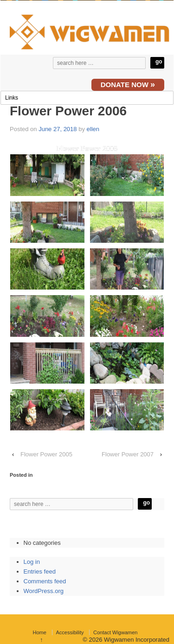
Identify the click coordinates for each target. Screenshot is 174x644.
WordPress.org (44, 591)
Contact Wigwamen (115, 632)
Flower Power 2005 (46, 454)
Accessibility (70, 632)
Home (40, 632)
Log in (32, 562)
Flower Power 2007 (128, 454)
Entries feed (40, 571)
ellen (93, 129)
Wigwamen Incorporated (136, 640)
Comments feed (45, 581)
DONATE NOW (128, 84)
